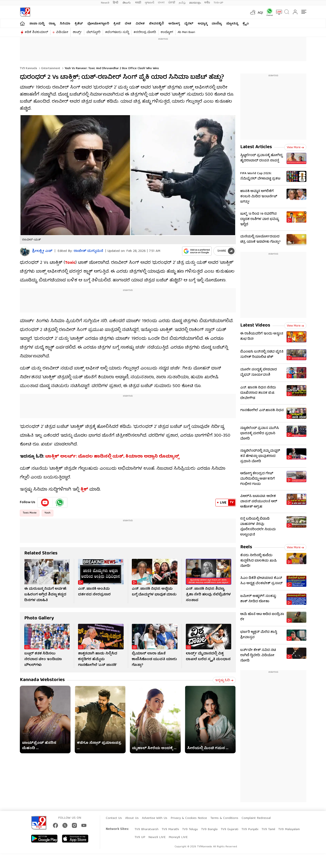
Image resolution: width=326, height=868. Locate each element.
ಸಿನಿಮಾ (65, 24)
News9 (105, 3)
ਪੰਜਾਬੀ (172, 3)
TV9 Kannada (28, 68)
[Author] (25, 251)
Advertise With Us (155, 818)
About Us (132, 818)
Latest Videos (255, 326)
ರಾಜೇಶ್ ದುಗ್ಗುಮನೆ (88, 251)
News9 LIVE (157, 837)
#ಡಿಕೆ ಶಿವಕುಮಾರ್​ (36, 32)
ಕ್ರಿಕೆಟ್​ (79, 24)
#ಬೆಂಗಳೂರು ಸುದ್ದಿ (117, 32)
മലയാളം (195, 3)
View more (295, 148)
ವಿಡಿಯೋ (62, 32)
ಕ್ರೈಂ (246, 24)
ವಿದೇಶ (140, 24)
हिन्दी (116, 3)
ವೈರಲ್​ (189, 24)
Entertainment (50, 68)
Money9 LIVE (178, 837)
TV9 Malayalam (289, 829)
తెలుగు (127, 3)
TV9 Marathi (170, 829)
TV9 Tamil (268, 829)
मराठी (138, 3)
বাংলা (161, 3)
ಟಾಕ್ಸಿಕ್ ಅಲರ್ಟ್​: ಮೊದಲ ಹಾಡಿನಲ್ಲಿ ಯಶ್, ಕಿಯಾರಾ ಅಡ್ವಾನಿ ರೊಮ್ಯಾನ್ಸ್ (112, 457)
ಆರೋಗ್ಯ (174, 24)
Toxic (70, 263)
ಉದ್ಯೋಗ (167, 32)
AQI (260, 13)
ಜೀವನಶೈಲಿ (156, 24)
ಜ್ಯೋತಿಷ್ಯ (232, 24)
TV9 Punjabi (250, 829)
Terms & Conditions (224, 818)
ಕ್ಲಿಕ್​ (84, 490)
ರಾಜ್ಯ (52, 24)
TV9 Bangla (209, 829)
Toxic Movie (30, 513)
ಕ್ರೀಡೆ (117, 24)
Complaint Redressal (256, 818)
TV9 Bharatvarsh (146, 829)
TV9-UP (218, 3)
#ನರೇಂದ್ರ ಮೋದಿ (145, 32)
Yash (48, 513)
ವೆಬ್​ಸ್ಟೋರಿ (93, 32)
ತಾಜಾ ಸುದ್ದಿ (37, 24)
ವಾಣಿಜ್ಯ (217, 24)
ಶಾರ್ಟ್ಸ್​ (77, 32)
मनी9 (207, 3)
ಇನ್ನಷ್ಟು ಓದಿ (224, 680)
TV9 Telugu (190, 829)
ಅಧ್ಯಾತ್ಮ (202, 24)
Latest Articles (256, 147)
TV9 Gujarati (229, 829)
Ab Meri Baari (186, 32)
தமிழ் (182, 3)
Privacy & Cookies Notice (189, 818)
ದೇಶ (128, 24)
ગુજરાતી (149, 3)
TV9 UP (140, 837)
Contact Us (114, 818)
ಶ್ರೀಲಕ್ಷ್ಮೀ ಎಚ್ (42, 251)
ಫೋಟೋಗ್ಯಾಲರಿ (98, 24)
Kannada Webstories (42, 680)
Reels (246, 547)
